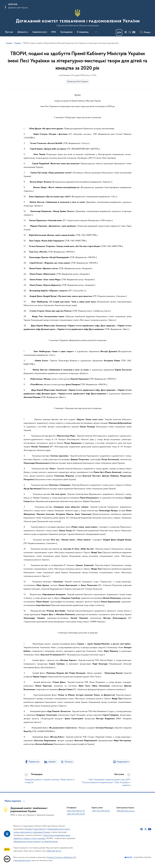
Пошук (147, 32)
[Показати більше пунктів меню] (96, 32)
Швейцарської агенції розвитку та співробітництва (36, 842)
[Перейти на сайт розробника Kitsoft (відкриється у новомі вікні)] (129, 857)
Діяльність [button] (23, 32)
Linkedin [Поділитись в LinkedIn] (52, 762)
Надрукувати (123, 762)
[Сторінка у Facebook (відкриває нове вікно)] (126, 32)
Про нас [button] (9, 32)
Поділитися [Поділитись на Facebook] (34, 762)
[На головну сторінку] (77, 18)
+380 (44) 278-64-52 (101, 811)
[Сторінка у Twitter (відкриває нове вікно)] (130, 32)
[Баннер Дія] (119, 32)
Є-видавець (83, 32)
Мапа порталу (13, 801)
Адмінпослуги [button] (40, 32)
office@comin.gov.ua (126, 811)
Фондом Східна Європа (35, 829)
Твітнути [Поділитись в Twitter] (69, 762)
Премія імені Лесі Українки (78, 82)
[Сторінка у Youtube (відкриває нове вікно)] (134, 32)
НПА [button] (54, 32)
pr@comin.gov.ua (54, 851)
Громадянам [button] (66, 32)
